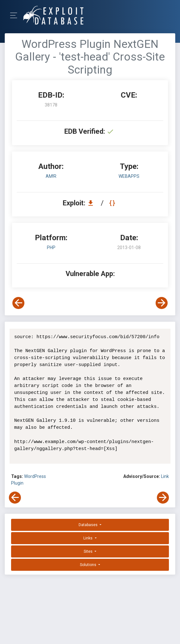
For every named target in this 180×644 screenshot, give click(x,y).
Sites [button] (89, 551)
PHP (51, 248)
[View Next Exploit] (162, 303)
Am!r (51, 176)
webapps (129, 176)
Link (165, 476)
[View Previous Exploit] (18, 303)
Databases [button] (89, 525)
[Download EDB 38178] (92, 203)
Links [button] (88, 538)
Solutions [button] (89, 565)
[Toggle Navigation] (16, 15)
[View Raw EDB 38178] (113, 203)
